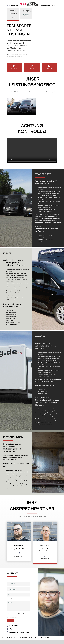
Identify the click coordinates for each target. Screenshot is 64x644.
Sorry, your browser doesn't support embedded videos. (21, 108)
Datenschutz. (21, 615)
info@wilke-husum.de (15, 630)
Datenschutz (58, 638)
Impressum (53, 638)
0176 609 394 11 (14, 17)
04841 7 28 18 (26, 16)
